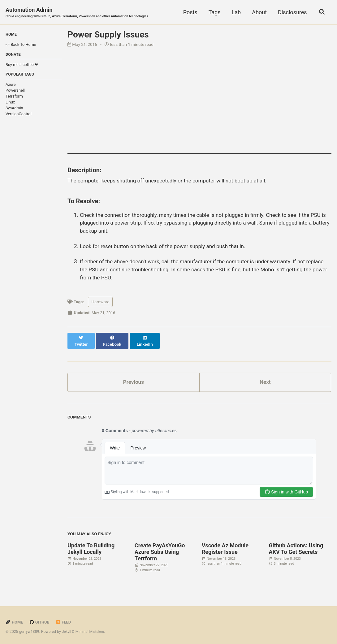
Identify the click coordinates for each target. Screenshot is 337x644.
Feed (65, 620)
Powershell (15, 92)
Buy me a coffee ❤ (22, 66)
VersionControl (19, 115)
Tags (213, 12)
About (258, 12)
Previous (134, 380)
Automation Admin (81, 13)
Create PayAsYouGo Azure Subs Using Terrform (160, 550)
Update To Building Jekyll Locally (91, 547)
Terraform (14, 98)
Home (15, 620)
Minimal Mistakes (91, 630)
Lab (235, 12)
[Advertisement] (199, 111)
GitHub (40, 620)
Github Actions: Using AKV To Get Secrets (296, 547)
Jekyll (67, 630)
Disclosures (291, 12)
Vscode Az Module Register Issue (225, 547)
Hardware (100, 305)
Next (265, 380)
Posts (189, 12)
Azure (11, 86)
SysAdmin (14, 110)
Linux (10, 104)
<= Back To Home (21, 45)
